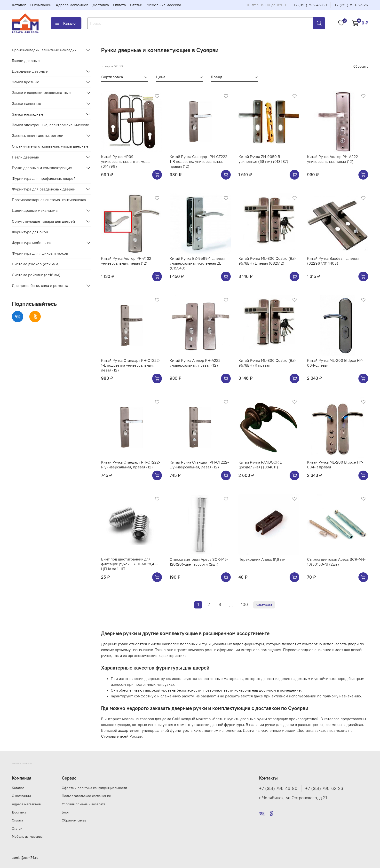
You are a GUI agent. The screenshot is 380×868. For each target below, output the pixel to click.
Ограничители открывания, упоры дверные (50, 146)
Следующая (264, 605)
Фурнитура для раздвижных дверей (44, 189)
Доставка (101, 5)
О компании (41, 5)
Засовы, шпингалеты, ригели (38, 135)
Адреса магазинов (72, 5)
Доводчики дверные (30, 71)
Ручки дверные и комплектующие (42, 168)
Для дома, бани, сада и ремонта (40, 285)
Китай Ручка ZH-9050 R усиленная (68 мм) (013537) (263, 159)
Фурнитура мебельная (32, 243)
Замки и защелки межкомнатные (41, 93)
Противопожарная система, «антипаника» (49, 200)
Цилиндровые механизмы (35, 210)
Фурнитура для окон (30, 232)
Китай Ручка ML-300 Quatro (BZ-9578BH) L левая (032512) (267, 261)
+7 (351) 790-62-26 (351, 5)
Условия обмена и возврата (83, 804)
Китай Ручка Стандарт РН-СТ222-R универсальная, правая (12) (131, 465)
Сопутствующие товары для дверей (43, 221)
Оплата (119, 5)
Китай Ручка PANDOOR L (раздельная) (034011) (260, 465)
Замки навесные (27, 103)
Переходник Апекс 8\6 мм (262, 559)
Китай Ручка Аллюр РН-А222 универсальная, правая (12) (195, 363)
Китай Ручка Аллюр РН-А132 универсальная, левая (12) (126, 261)
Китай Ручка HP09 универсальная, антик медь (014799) (125, 161)
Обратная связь (74, 820)
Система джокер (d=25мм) (36, 264)
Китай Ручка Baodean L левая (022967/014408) (333, 261)
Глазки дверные (26, 61)
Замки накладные (28, 114)
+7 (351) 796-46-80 (310, 5)
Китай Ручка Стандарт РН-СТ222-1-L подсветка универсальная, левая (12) (131, 365)
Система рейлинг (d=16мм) (36, 275)
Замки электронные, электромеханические (51, 125)
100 (245, 605)
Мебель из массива (164, 5)
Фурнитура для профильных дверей (44, 178)
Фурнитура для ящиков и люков (40, 253)
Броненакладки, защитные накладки (44, 50)
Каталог (19, 5)
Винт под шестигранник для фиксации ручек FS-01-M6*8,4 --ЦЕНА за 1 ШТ (130, 564)
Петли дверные (25, 157)
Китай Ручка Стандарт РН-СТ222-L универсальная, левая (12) (199, 465)
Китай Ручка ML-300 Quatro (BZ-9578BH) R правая (267, 363)
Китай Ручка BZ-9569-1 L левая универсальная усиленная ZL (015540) (197, 263)
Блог (66, 812)
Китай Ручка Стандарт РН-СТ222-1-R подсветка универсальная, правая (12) (199, 161)
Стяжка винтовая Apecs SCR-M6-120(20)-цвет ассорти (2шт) (199, 562)
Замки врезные (26, 82)
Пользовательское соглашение (86, 796)
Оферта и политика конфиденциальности (94, 788)
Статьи (136, 5)
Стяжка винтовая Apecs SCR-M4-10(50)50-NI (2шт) (336, 562)
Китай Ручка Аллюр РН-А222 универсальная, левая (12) (332, 159)
